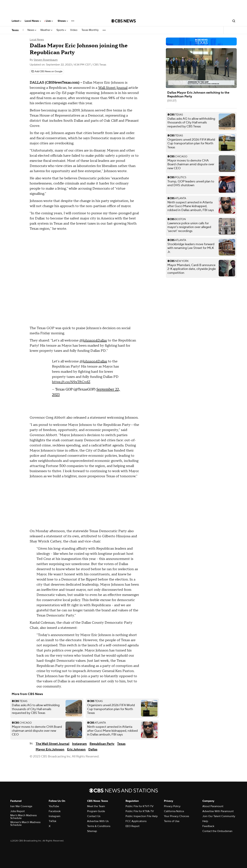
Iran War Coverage (21, 806)
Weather (46, 30)
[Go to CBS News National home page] (123, 21)
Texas (15, 30)
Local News (33, 21)
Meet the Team (96, 806)
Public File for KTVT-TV (140, 806)
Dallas (93, 749)
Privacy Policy (172, 806)
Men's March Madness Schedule (23, 817)
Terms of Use (172, 821)
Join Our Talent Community (219, 816)
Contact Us (94, 816)
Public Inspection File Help (142, 816)
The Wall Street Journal (52, 744)
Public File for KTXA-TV (140, 811)
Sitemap (92, 831)
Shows (63, 21)
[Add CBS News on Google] (47, 71)
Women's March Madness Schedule (25, 824)
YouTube (54, 806)
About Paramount (213, 806)
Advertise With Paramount (218, 811)
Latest (16, 21)
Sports (61, 30)
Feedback (208, 826)
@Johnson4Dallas (93, 340)
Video (74, 30)
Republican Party (102, 744)
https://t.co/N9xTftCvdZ (71, 382)
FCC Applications (136, 821)
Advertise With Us (98, 821)
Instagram (79, 744)
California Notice (174, 811)
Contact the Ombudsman (217, 831)
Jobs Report (17, 811)
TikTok (52, 821)
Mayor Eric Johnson (50, 749)
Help (205, 821)
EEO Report (133, 826)
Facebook (55, 811)
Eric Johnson (76, 749)
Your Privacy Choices (177, 816)
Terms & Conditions (99, 826)
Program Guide (96, 811)
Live (49, 21)
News (32, 30)
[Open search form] (234, 21)
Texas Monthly (90, 30)
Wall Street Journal (113, 88)
